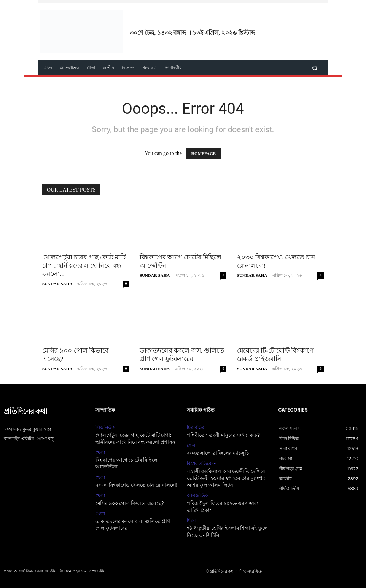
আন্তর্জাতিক (197, 495)
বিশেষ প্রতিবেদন (202, 463)
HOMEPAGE (204, 153)
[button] (315, 68)
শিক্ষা (191, 521)
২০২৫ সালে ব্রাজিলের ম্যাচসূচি (218, 453)
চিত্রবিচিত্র (196, 427)
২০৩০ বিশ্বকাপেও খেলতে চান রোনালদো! (137, 485)
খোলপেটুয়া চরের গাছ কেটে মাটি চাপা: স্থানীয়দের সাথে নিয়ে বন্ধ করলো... (84, 266)
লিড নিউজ (106, 427)
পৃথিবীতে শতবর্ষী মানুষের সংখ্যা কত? (223, 435)
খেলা (100, 452)
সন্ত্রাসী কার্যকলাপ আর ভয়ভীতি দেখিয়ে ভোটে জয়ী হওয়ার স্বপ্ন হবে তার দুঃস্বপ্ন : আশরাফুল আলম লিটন (226, 479)
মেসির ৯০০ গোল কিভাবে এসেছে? (130, 504)
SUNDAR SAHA (57, 284)
